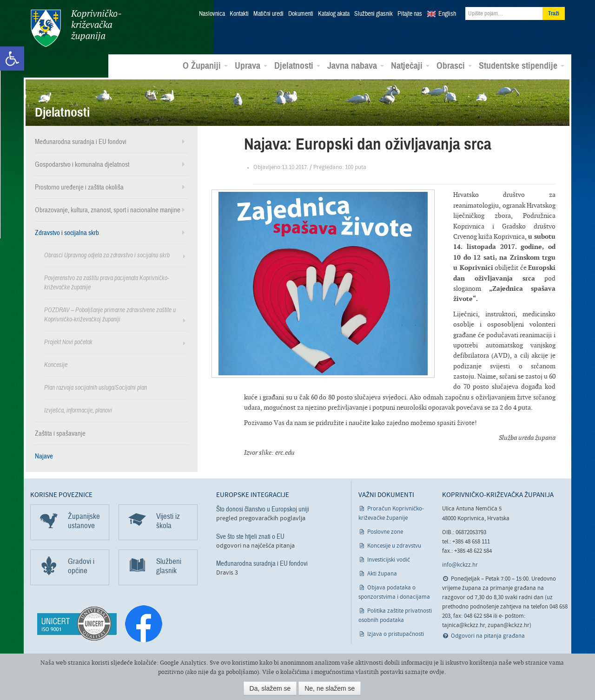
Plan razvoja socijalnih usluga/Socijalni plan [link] (96, 387)
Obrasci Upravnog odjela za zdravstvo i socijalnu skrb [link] (107, 255)
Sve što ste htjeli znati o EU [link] (250, 536)
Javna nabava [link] (356, 65)
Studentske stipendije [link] (522, 65)
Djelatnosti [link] (297, 65)
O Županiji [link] (205, 65)
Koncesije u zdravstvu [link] (394, 546)
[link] (12, 59)
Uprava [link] (251, 65)
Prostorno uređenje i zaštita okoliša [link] (79, 187)
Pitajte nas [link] (410, 14)
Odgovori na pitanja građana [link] (488, 636)
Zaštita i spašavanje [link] (60, 433)
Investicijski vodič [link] (389, 559)
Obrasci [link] (454, 65)
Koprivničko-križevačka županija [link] (76, 28)
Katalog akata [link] (334, 14)
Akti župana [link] (382, 573)
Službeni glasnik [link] (374, 14)
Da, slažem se (270, 688)
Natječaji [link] (410, 65)
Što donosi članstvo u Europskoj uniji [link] (263, 509)
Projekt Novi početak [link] (68, 342)
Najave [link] (44, 456)
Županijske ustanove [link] (84, 520)
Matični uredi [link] (268, 14)
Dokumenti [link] (301, 14)
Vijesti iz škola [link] (168, 520)
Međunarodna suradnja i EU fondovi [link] (81, 141)
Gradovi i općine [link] (81, 566)
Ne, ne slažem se (330, 688)
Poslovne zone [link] (385, 532)
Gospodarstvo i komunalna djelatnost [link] (82, 164)
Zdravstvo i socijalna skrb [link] (67, 232)
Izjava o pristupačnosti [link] (396, 634)
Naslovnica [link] (212, 14)
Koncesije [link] (56, 364)
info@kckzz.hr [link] (460, 565)
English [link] (447, 14)
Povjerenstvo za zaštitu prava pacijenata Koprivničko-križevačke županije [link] (107, 282)
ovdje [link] (437, 672)
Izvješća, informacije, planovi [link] (78, 410)
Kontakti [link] (239, 14)
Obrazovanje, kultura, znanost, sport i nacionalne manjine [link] (108, 209)
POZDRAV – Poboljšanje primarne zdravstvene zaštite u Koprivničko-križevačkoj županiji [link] (110, 314)
